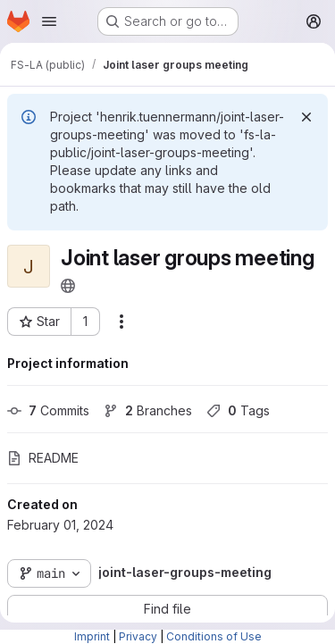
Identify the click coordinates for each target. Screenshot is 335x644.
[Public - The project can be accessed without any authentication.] (68, 286)
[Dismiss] (306, 117)
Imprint (92, 636)
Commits (48, 410)
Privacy (138, 636)
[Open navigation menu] (49, 21)
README (43, 458)
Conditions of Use (214, 636)
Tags (238, 410)
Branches (148, 410)
